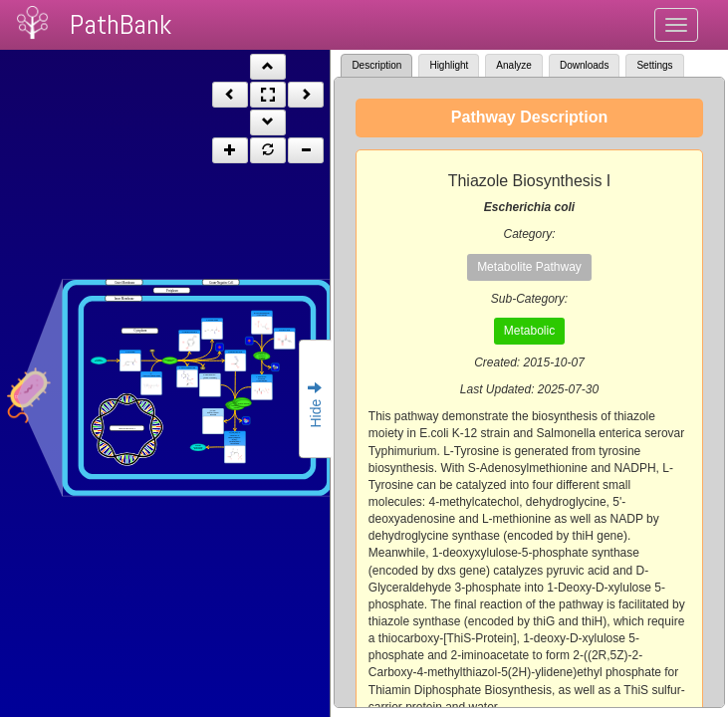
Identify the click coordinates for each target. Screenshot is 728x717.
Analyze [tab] (514, 65)
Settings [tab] (654, 65)
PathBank (121, 24)
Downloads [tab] (584, 65)
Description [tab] (376, 65)
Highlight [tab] (449, 65)
